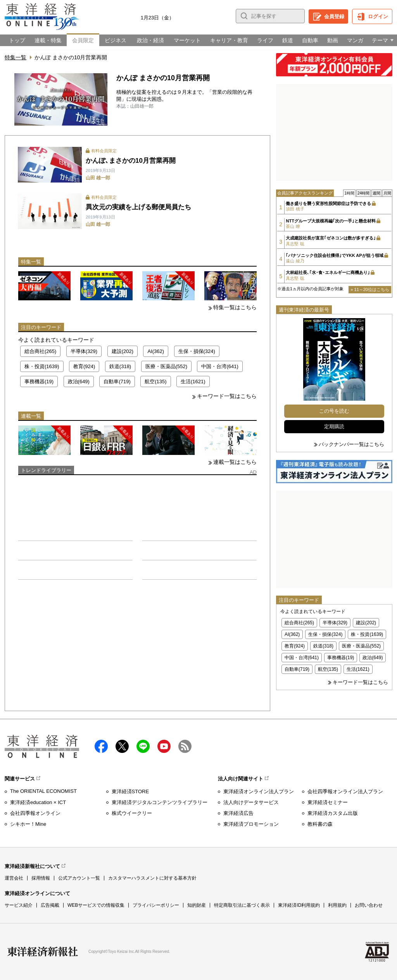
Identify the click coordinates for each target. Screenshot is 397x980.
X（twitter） (122, 746)
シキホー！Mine (28, 824)
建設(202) (123, 351)
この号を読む (334, 411)
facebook (101, 746)
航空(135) (155, 381)
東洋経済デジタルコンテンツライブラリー (160, 802)
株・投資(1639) (42, 366)
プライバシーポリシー (156, 905)
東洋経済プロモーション (251, 824)
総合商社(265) (40, 351)
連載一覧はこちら (235, 462)
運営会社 (14, 878)
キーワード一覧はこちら (227, 396)
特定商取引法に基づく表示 (242, 905)
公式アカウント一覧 (79, 878)
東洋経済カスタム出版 (333, 813)
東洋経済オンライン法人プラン (259, 791)
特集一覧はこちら (235, 307)
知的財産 (197, 905)
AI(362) (156, 351)
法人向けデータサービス (251, 802)
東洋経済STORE (130, 791)
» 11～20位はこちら (370, 289)
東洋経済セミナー (328, 802)
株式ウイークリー (132, 813)
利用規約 (337, 905)
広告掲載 (50, 905)
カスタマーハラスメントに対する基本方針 (152, 878)
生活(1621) (193, 381)
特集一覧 (16, 57)
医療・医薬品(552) (166, 366)
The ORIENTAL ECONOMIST (43, 791)
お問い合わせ (369, 905)
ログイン (378, 16)
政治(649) (79, 381)
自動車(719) (117, 381)
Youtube (164, 746)
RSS (185, 746)
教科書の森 (320, 824)
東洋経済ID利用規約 (299, 905)
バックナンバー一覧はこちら (351, 444)
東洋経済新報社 (43, 952)
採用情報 (41, 878)
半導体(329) (84, 351)
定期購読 (334, 426)
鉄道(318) (120, 366)
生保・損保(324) (197, 351)
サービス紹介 (19, 905)
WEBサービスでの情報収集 (96, 905)
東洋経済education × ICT (38, 802)
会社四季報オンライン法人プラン (345, 791)
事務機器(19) (39, 381)
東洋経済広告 (238, 813)
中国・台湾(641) (220, 366)
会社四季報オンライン (35, 813)
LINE (143, 746)
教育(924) (84, 366)
